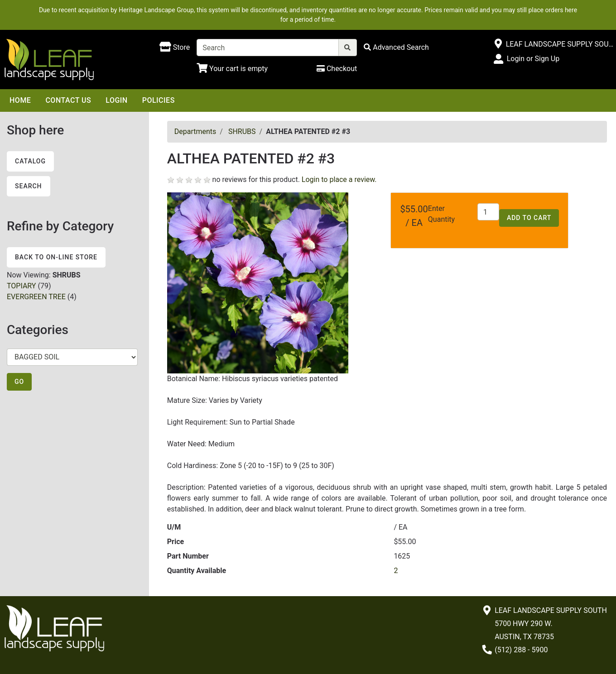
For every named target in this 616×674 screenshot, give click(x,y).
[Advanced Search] (396, 47)
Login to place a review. (339, 179)
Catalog (30, 161)
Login (116, 100)
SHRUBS (242, 131)
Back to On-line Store (56, 257)
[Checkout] (337, 69)
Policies (159, 100)
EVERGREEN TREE (36, 297)
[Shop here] (175, 48)
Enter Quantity (441, 214)
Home (20, 100)
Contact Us (68, 100)
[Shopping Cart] (232, 69)
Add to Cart (529, 218)
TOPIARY (21, 286)
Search (29, 186)
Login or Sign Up (533, 59)
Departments (195, 131)
